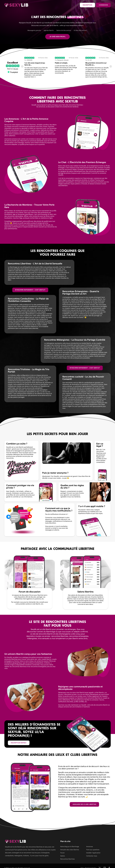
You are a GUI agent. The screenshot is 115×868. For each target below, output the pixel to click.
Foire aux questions (93, 850)
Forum (62, 853)
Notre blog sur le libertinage (70, 847)
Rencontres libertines (67, 859)
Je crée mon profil (57, 37)
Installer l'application (93, 853)
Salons (63, 856)
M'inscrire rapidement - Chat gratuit (30, 290)
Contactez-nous (92, 856)
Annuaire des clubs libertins (84, 804)
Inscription (87, 5)
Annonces (90, 847)
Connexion (103, 5)
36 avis (16, 69)
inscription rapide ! (19, 743)
